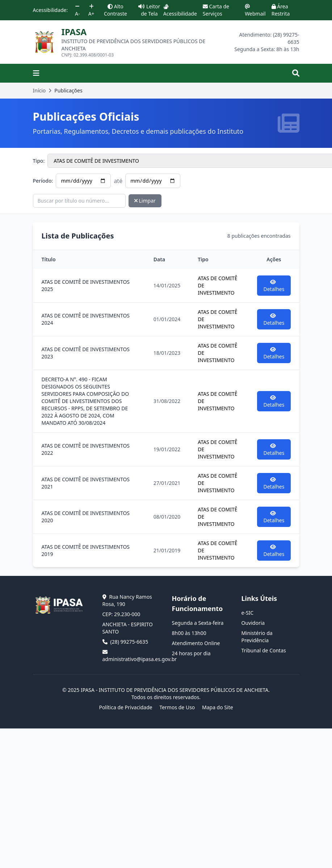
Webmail (255, 11)
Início (39, 90)
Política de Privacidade (125, 707)
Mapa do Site (218, 707)
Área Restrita (281, 10)
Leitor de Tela (149, 10)
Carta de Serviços (216, 10)
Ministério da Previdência (257, 637)
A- (77, 11)
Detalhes (274, 286)
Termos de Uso (177, 707)
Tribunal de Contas (264, 650)
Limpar (145, 201)
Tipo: (39, 161)
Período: (43, 181)
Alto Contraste (115, 10)
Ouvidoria (253, 623)
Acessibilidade (180, 11)
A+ (91, 11)
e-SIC (248, 613)
